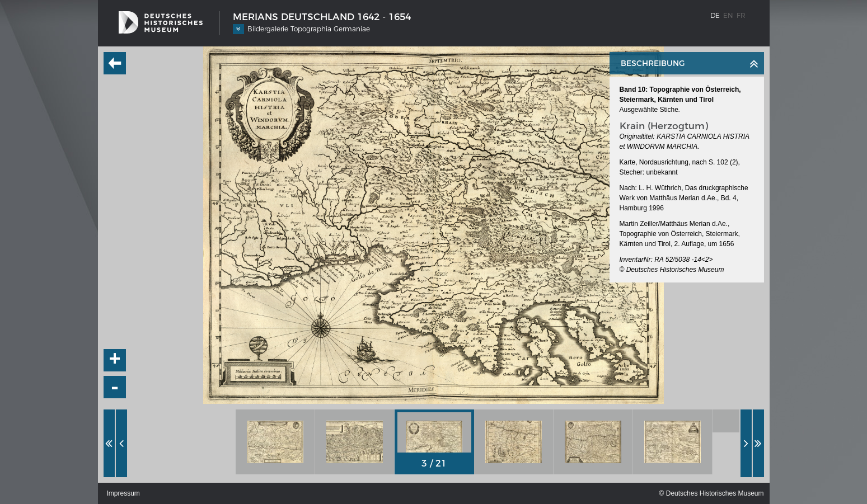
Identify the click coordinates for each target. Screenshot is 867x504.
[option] (275, 442)
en (728, 15)
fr (741, 15)
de (715, 15)
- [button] (115, 387)
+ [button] (115, 360)
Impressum (123, 493)
